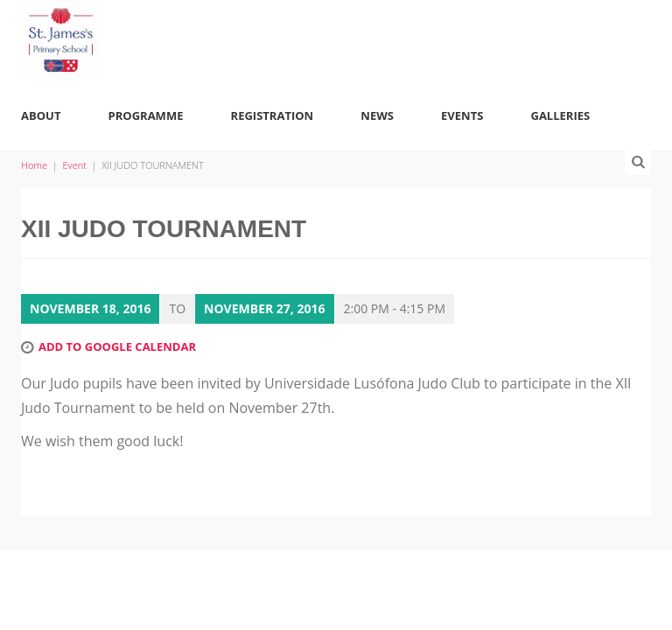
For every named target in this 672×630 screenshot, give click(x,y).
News (377, 115)
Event (75, 165)
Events (462, 115)
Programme (146, 115)
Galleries (560, 115)
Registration (273, 115)
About (41, 115)
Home (34, 165)
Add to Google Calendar (117, 346)
